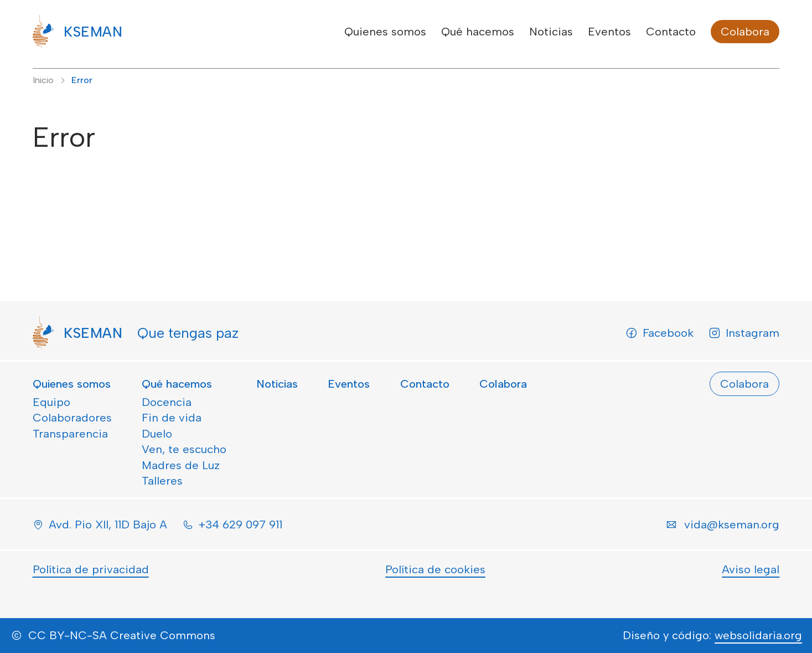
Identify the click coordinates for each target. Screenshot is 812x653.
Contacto (671, 32)
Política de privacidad (91, 569)
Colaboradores (72, 418)
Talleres (162, 481)
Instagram (744, 333)
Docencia (167, 402)
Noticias (551, 32)
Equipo (51, 402)
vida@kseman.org (732, 525)
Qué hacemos (478, 32)
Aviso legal (751, 569)
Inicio (43, 80)
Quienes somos (385, 32)
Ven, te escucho (184, 449)
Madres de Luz (181, 465)
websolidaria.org (758, 635)
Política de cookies (435, 569)
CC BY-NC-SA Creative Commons (122, 635)
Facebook (660, 333)
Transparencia (70, 434)
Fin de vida (172, 418)
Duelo (157, 434)
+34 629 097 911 (240, 525)
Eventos (609, 32)
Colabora (745, 32)
